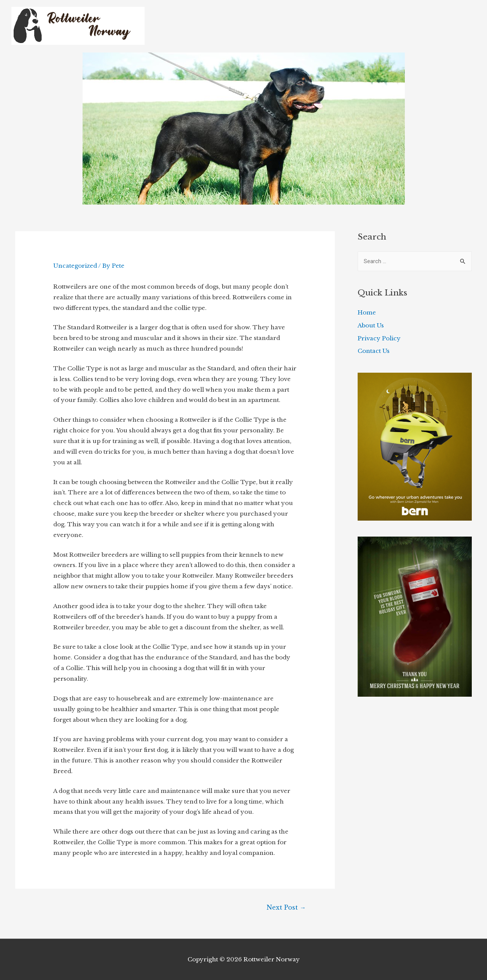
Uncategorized (75, 266)
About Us (371, 325)
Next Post (286, 907)
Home (367, 312)
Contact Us (374, 351)
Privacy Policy (379, 338)
